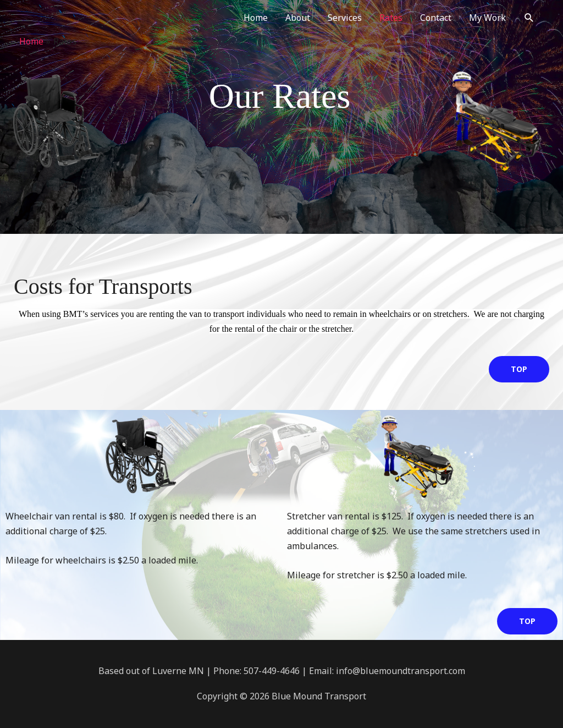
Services (345, 18)
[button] (529, 18)
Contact (436, 18)
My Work (487, 18)
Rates (391, 18)
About (298, 18)
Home (256, 18)
